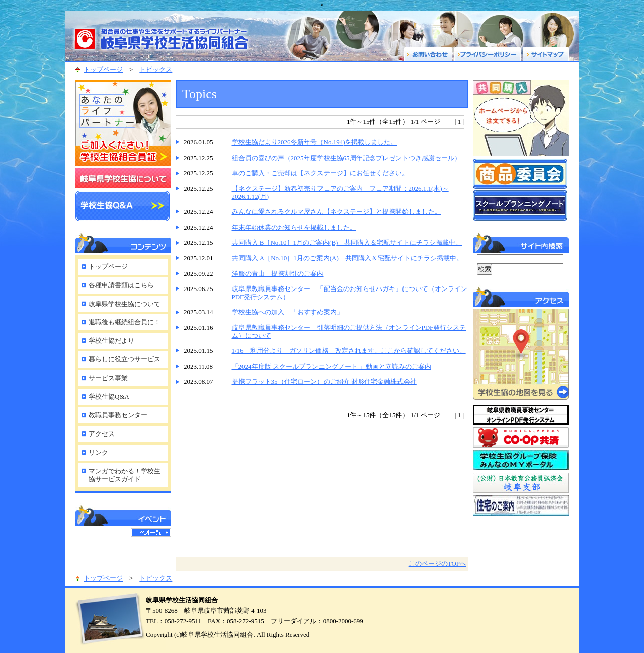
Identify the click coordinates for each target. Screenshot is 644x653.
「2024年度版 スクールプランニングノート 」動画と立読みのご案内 (332, 366)
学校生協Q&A (109, 396)
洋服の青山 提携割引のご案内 (278, 274)
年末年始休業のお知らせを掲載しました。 (294, 227)
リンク (98, 452)
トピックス (156, 70)
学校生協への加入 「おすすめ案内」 (288, 312)
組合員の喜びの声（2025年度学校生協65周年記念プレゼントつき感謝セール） (346, 158)
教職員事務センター (118, 415)
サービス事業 (108, 378)
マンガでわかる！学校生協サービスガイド (125, 475)
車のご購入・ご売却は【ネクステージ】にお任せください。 (320, 173)
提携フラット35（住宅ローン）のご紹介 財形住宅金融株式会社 (324, 381)
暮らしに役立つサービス (125, 359)
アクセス (102, 434)
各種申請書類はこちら (121, 285)
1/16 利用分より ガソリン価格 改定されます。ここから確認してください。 (349, 351)
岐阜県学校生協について (125, 304)
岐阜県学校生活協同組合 (166, 36)
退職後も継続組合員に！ (125, 322)
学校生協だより (111, 341)
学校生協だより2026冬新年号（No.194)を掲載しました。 (315, 142)
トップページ (103, 70)
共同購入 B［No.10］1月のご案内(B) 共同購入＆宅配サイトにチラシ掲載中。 (347, 242)
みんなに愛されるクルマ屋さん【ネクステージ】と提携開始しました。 (337, 212)
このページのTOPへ (437, 564)
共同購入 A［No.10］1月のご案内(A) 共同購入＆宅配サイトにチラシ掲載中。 (347, 258)
